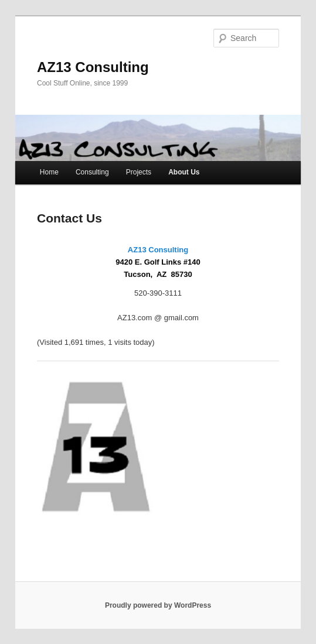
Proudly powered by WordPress (158, 605)
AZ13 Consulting (93, 67)
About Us (184, 172)
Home (49, 172)
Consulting (92, 172)
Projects (139, 172)
